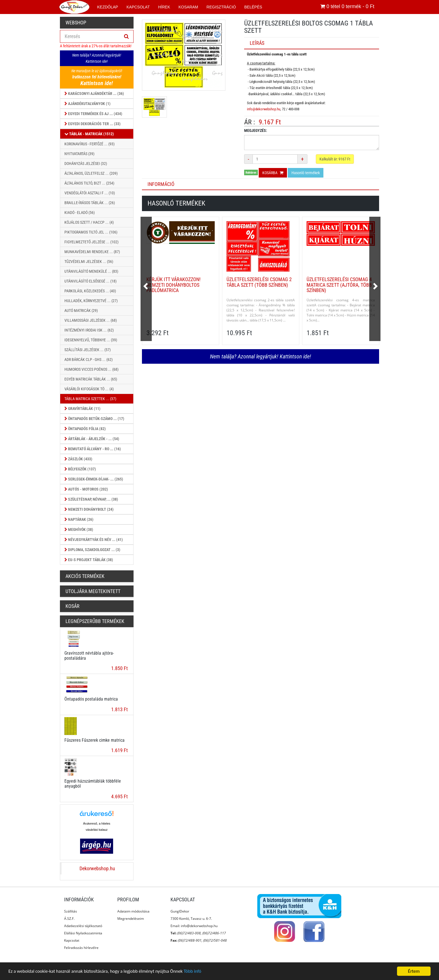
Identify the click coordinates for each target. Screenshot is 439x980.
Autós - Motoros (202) (86, 489)
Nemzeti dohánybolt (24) (89, 509)
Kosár (73, 606)
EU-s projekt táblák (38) (89, 560)
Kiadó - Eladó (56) (80, 213)
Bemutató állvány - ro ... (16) (93, 449)
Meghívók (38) (79, 529)
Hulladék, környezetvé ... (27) (91, 301)
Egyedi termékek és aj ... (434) (93, 114)
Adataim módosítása (133, 911)
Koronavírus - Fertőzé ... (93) (89, 144)
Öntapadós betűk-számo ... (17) (94, 419)
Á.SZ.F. (69, 919)
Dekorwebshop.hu (97, 869)
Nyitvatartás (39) (79, 154)
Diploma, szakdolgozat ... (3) (92, 550)
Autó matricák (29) (81, 311)
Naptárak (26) (79, 519)
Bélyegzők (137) (80, 469)
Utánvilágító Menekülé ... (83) (91, 271)
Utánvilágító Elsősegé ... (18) (90, 281)
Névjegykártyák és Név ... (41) (94, 540)
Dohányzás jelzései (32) (86, 164)
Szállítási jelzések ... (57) (87, 350)
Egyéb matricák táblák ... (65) (91, 379)
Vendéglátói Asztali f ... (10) (90, 193)
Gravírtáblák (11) (82, 409)
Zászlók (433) (78, 459)
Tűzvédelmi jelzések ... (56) (89, 262)
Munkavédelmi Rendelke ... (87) (92, 252)
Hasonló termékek (306, 173)
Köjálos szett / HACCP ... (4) (89, 222)
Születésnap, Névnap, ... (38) (91, 499)
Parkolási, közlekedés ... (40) (90, 291)
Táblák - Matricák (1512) (89, 134)
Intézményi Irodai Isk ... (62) (89, 330)
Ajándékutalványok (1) (87, 104)
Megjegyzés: (256, 130)
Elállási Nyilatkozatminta (83, 933)
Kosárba (273, 173)
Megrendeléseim (131, 919)
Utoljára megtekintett (93, 591)
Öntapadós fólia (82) (85, 429)
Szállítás (71, 911)
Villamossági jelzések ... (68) (91, 320)
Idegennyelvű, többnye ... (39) (91, 340)
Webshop (76, 23)
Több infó (195, 972)
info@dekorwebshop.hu (264, 109)
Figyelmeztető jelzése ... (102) (91, 242)
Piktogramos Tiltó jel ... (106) (91, 232)
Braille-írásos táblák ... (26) (90, 203)
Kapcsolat (72, 940)
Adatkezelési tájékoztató (83, 926)
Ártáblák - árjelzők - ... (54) (92, 439)
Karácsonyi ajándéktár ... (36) (94, 94)
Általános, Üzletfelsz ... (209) (91, 173)
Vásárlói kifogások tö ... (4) (89, 389)
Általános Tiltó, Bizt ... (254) (89, 183)
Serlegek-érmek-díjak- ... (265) (94, 479)
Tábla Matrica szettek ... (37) (90, 399)
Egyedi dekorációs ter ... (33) (93, 124)
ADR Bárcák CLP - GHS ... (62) (88, 360)
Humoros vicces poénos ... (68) (91, 369)
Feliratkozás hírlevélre (81, 948)
